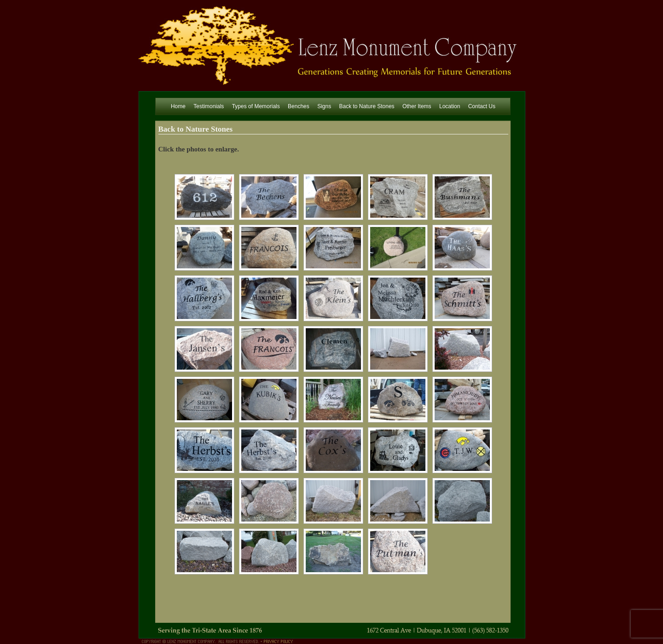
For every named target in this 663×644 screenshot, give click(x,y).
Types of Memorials (256, 106)
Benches (299, 106)
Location (450, 106)
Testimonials (209, 106)
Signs (324, 106)
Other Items (417, 106)
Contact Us (482, 106)
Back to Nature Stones (367, 106)
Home (178, 106)
